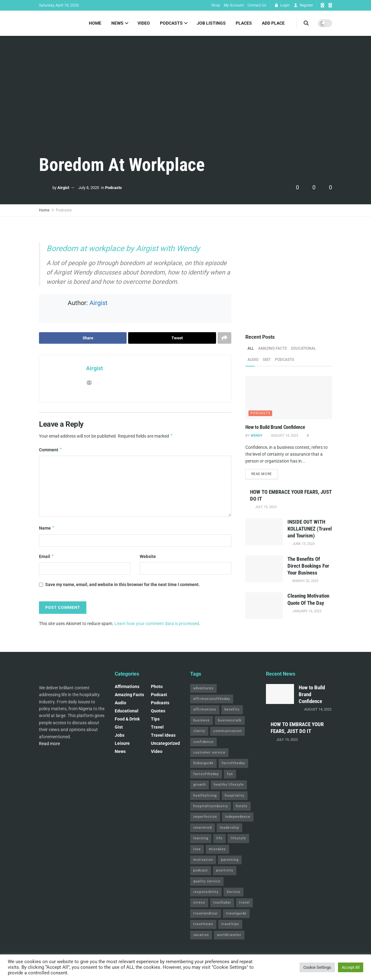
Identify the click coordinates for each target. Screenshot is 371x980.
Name (47, 528)
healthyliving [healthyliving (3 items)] (205, 796)
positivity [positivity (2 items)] (225, 871)
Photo (157, 687)
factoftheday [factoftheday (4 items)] (233, 763)
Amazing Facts (272, 348)
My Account (234, 5)
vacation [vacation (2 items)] (201, 935)
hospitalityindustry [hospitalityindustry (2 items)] (211, 806)
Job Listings (211, 23)
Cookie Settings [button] (317, 967)
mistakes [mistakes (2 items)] (217, 849)
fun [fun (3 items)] (230, 774)
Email (47, 557)
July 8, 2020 (89, 188)
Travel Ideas (163, 735)
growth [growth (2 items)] (200, 785)
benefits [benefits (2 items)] (232, 710)
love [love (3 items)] (197, 849)
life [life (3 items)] (219, 839)
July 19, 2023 (265, 507)
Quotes (158, 711)
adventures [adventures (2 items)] (203, 689)
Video (144, 23)
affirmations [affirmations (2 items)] (205, 710)
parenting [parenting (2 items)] (230, 860)
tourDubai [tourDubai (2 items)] (222, 903)
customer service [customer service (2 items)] (209, 753)
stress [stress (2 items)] (199, 903)
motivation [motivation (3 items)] (203, 860)
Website (148, 557)
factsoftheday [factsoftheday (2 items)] (206, 774)
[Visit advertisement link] (289, 275)
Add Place (273, 23)
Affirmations (127, 687)
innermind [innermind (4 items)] (202, 828)
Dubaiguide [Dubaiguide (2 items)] (203, 763)
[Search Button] (306, 23)
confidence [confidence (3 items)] (203, 742)
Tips (155, 719)
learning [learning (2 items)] (201, 839)
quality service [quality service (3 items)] (207, 882)
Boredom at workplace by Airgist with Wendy (123, 248)
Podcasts (171, 23)
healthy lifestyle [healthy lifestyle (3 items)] (229, 785)
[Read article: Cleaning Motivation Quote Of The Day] (264, 606)
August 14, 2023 (284, 436)
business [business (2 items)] (202, 721)
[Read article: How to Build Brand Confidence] (289, 398)
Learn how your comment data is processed (157, 623)
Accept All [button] (351, 967)
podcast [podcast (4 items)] (201, 871)
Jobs (120, 735)
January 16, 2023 (306, 611)
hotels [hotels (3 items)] (242, 806)
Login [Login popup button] (282, 5)
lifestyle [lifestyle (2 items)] (238, 839)
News (117, 23)
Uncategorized (165, 744)
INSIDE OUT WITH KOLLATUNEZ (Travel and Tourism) (310, 529)
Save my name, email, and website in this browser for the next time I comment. (123, 585)
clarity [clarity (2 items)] (199, 731)
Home (95, 23)
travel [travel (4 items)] (244, 903)
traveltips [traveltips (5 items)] (230, 924)
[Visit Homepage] (39, 23)
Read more (265, 474)
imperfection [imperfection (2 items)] (205, 817)
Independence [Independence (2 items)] (238, 817)
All (251, 348)
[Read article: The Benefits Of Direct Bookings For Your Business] (264, 569)
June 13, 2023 (303, 544)
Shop (216, 5)
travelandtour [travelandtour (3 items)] (206, 914)
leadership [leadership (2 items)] (229, 828)
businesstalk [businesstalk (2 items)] (230, 721)
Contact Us (257, 5)
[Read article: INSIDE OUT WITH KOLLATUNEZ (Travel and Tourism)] (264, 532)
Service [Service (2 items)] (234, 892)
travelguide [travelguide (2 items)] (236, 914)
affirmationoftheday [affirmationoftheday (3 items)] (212, 699)
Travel (157, 727)
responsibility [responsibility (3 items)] (206, 892)
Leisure (122, 744)
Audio (253, 360)
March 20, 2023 (305, 581)
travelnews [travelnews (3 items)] (203, 924)
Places (244, 23)
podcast (159, 695)
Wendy (257, 436)
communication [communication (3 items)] (227, 731)
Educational (304, 348)
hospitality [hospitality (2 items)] (235, 796)
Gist (267, 360)
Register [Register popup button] (303, 5)
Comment (51, 450)
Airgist (63, 188)
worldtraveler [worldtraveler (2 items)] (229, 935)
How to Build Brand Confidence (275, 427)
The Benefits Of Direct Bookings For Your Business (308, 566)
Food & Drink (127, 719)
